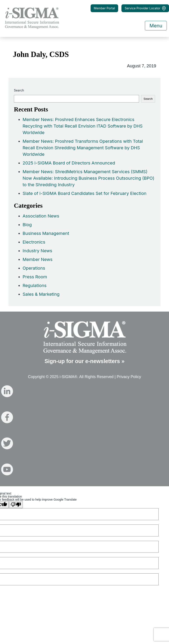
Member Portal (104, 8)
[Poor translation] (16, 505)
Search (19, 90)
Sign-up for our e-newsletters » (84, 361)
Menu (156, 26)
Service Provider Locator (145, 8)
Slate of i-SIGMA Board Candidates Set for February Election (84, 193)
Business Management (46, 233)
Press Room (35, 277)
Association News (41, 216)
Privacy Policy (129, 377)
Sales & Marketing (41, 294)
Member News (38, 259)
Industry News (37, 251)
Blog (27, 225)
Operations (34, 268)
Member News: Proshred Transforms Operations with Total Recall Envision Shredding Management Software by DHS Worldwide (83, 148)
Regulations (35, 285)
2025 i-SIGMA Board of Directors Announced (69, 163)
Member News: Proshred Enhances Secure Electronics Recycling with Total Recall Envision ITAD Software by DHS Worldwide (83, 126)
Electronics (34, 242)
